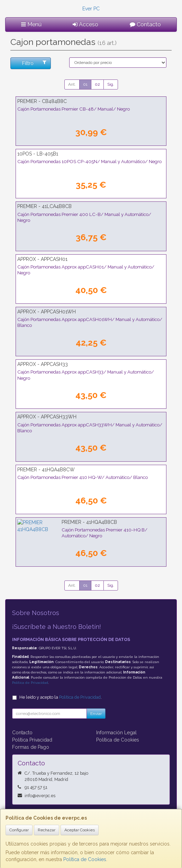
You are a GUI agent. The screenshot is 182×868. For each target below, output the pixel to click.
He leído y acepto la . (61, 697)
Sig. (111, 84)
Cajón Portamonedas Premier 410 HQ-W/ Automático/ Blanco (83, 477)
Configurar (19, 830)
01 (85, 84)
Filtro (34, 63)
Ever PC (91, 9)
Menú (31, 24)
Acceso (85, 24)
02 (97, 84)
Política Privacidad (32, 740)
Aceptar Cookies (80, 830)
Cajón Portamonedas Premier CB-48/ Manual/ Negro (74, 109)
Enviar (96, 714)
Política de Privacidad (30, 683)
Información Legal (116, 733)
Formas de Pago (31, 747)
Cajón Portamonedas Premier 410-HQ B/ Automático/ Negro (81, 530)
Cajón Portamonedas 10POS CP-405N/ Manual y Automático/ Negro (89, 161)
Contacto (145, 24)
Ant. (72, 84)
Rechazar (47, 830)
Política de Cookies (85, 859)
